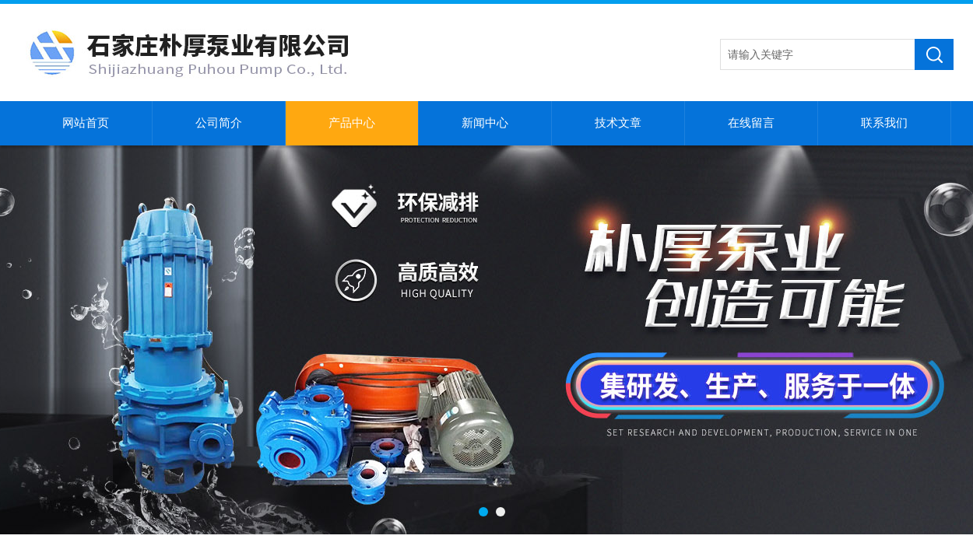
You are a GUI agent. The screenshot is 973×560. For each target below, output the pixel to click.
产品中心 (352, 123)
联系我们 (884, 123)
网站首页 (86, 123)
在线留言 (751, 123)
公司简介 (219, 123)
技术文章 (618, 123)
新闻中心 (485, 123)
